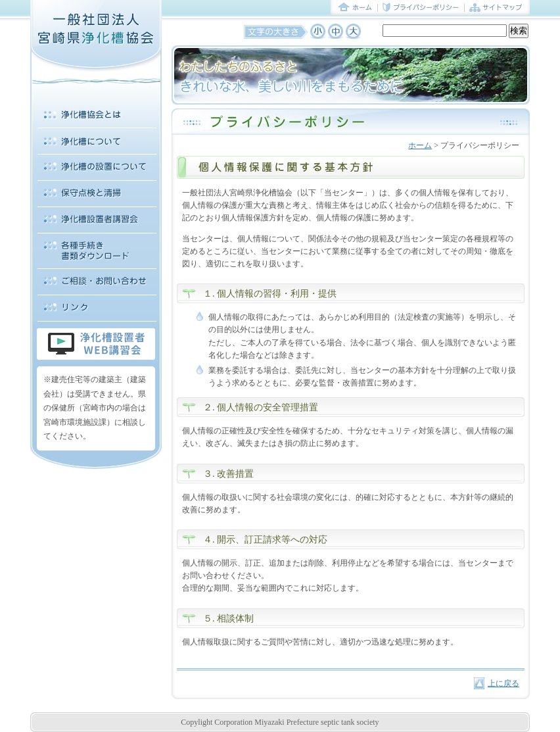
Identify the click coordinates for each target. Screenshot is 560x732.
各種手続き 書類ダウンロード (96, 251)
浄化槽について (96, 141)
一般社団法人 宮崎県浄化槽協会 (96, 36)
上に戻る (503, 683)
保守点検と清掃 (96, 194)
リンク (96, 308)
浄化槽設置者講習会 (96, 220)
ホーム (354, 8)
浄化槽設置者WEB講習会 (96, 344)
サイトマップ (497, 8)
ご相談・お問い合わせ (96, 282)
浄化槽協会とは (96, 115)
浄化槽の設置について (96, 168)
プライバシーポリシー (421, 8)
